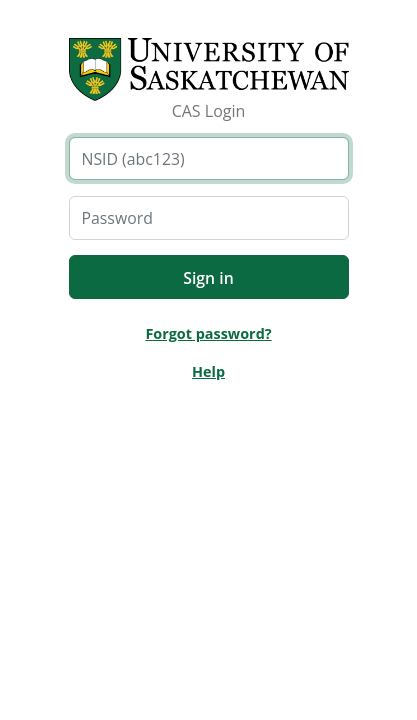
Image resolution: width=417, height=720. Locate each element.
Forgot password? (208, 333)
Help (208, 371)
